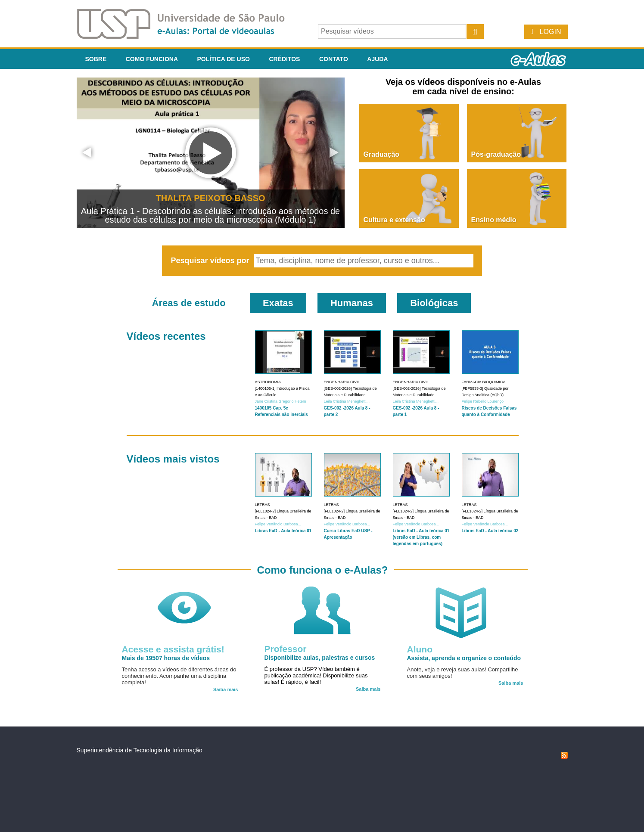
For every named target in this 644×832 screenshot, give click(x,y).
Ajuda (377, 59)
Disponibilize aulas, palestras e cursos (320, 658)
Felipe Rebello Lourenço (483, 401)
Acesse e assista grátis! (173, 649)
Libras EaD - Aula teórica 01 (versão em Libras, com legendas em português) (421, 537)
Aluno (420, 649)
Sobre (96, 59)
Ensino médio (494, 220)
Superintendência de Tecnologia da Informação (140, 750)
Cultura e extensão (394, 220)
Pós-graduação (496, 154)
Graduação (382, 154)
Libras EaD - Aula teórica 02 (490, 531)
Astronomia (268, 382)
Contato (334, 59)
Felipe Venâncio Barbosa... (278, 524)
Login (551, 32)
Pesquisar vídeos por (211, 261)
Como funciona (152, 59)
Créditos (284, 59)
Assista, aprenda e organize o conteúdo (464, 658)
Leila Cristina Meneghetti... (347, 401)
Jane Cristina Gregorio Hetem (281, 401)
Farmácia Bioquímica (484, 382)
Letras (263, 505)
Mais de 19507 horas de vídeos (166, 658)
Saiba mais (226, 689)
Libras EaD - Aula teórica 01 (283, 531)
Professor (286, 649)
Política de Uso (224, 59)
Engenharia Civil (342, 382)
